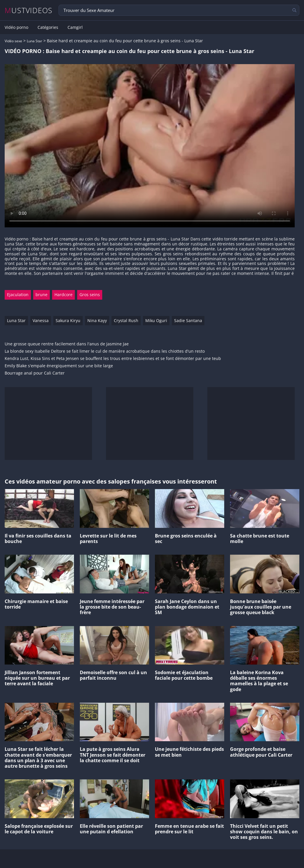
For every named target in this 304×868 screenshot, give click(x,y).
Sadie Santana (188, 320)
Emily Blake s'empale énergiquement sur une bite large (59, 366)
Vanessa (41, 320)
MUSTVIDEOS (29, 10)
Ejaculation (18, 295)
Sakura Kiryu (68, 320)
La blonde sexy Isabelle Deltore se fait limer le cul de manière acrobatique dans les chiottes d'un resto (105, 351)
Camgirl (75, 27)
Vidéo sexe (13, 41)
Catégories (48, 27)
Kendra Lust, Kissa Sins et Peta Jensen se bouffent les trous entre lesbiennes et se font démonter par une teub (113, 359)
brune (41, 295)
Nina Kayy (97, 320)
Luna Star (35, 41)
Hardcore (63, 295)
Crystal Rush (126, 320)
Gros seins (90, 295)
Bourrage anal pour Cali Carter (35, 373)
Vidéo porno (16, 27)
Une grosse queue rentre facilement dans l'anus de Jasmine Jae (67, 344)
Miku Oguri (156, 320)
